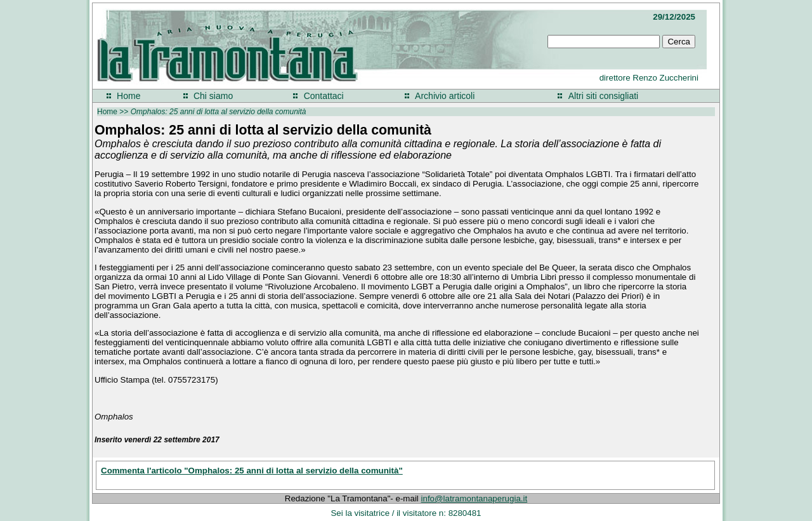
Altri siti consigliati (603, 96)
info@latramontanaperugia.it (475, 498)
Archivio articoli (445, 96)
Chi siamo (213, 96)
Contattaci (324, 96)
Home (128, 96)
